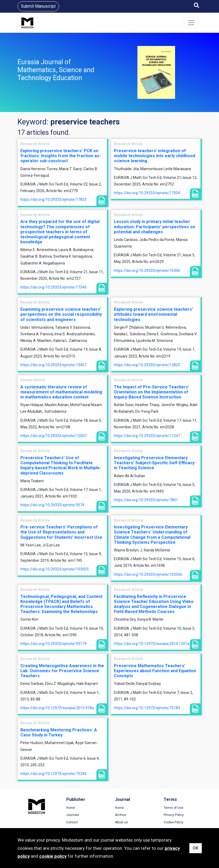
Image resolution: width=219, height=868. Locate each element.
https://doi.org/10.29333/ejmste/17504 (147, 193)
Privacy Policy (174, 815)
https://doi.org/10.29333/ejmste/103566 (148, 574)
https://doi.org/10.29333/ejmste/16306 (147, 271)
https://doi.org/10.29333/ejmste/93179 (53, 644)
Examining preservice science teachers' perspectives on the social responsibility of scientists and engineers (61, 314)
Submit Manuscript (38, 6)
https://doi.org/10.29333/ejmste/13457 (53, 365)
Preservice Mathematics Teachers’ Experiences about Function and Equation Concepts (155, 671)
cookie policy (53, 856)
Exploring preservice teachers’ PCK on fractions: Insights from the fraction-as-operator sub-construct (61, 156)
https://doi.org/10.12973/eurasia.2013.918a (57, 708)
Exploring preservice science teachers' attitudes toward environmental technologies (153, 314)
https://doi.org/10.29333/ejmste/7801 (146, 500)
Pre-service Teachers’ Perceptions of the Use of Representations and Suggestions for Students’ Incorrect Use (61, 532)
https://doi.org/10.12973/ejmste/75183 (147, 708)
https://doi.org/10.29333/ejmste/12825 (147, 365)
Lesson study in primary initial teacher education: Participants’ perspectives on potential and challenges (155, 227)
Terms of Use (173, 808)
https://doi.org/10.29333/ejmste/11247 (147, 436)
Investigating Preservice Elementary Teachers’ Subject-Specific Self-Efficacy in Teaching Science (154, 463)
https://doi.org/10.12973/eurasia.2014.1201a (152, 644)
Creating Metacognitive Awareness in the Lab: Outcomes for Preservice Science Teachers (62, 671)
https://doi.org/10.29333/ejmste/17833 (53, 199)
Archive (120, 815)
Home (71, 808)
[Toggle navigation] (191, 23)
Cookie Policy (173, 822)
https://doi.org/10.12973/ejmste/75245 (53, 774)
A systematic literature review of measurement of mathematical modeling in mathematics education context (61, 392)
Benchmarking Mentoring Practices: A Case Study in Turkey (59, 732)
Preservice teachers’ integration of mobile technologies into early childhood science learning (155, 156)
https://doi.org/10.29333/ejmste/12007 (53, 436)
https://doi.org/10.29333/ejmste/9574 (52, 505)
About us (121, 822)
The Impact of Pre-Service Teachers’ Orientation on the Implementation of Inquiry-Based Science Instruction (151, 392)
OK (196, 848)
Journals (73, 815)
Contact (72, 822)
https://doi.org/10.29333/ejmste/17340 (53, 287)
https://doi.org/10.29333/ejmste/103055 (55, 569)
